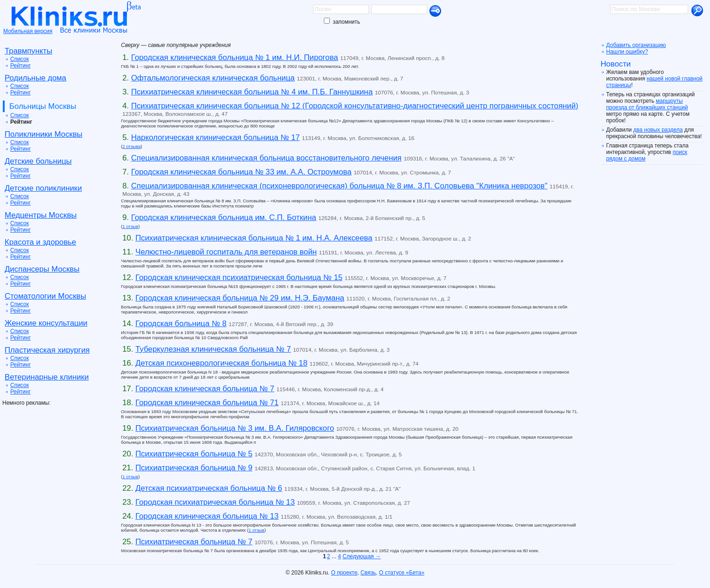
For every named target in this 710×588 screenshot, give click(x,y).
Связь (368, 573)
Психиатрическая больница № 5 (194, 454)
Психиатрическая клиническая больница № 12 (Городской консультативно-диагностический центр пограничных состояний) (355, 106)
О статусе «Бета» (402, 573)
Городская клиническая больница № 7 (205, 389)
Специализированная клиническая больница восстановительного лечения (266, 158)
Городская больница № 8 (181, 324)
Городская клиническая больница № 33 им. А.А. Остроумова (241, 172)
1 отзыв (130, 226)
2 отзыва (131, 146)
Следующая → (362, 556)
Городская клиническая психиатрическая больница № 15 (239, 277)
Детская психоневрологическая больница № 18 (221, 363)
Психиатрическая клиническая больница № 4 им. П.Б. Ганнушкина (252, 92)
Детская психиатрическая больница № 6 (209, 488)
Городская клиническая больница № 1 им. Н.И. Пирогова (235, 57)
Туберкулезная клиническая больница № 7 (213, 349)
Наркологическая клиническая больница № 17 (216, 137)
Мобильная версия (28, 31)
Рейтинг (20, 66)
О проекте (344, 573)
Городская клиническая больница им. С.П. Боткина (224, 217)
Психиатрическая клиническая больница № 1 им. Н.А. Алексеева (254, 238)
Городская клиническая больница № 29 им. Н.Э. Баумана (240, 298)
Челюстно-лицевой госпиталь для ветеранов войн (226, 252)
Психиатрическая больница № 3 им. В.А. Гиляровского (235, 428)
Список (20, 59)
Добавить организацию (636, 45)
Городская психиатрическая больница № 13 (215, 502)
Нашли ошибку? (627, 52)
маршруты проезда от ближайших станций (647, 104)
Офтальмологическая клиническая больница (213, 78)
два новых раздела (658, 130)
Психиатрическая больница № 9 (194, 468)
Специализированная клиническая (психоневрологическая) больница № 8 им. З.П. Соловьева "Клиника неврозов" (339, 186)
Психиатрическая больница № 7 (194, 542)
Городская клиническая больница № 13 (207, 516)
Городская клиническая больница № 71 (207, 403)
